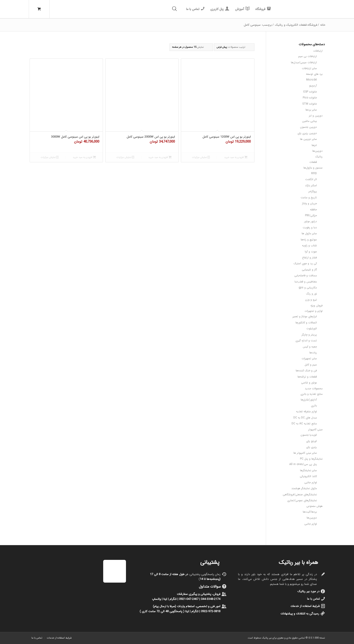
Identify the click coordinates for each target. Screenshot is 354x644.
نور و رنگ (312, 294)
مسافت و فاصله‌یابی (306, 275)
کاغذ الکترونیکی (308, 476)
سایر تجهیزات (309, 358)
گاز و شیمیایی (309, 270)
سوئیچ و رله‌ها (309, 240)
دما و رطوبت (310, 228)
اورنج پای (312, 441)
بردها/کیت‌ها (310, 512)
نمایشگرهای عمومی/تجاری (302, 500)
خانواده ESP (310, 92)
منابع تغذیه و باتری (312, 394)
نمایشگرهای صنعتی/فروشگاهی (300, 494)
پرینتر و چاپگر (309, 335)
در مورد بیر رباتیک (308, 591)
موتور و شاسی (309, 383)
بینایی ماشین (309, 121)
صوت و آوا (311, 252)
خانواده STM (310, 104)
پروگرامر (313, 191)
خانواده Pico (310, 98)
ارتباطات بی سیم (308, 56)
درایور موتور (310, 221)
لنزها (314, 145)
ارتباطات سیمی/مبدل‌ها (304, 62)
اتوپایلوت (312, 328)
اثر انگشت (311, 179)
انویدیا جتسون (309, 435)
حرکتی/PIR (311, 215)
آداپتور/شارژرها (309, 400)
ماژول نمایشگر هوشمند (304, 488)
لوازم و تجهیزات (314, 311)
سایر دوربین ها (308, 139)
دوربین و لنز (316, 116)
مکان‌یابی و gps (308, 288)
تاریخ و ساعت (309, 197)
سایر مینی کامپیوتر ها (305, 453)
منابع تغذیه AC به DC (304, 424)
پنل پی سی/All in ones (303, 464)
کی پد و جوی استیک (305, 263)
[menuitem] (263, 9)
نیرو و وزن (311, 300)
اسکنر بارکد (311, 185)
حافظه (313, 210)
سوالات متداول (210, 587)
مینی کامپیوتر (315, 429)
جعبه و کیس (310, 347)
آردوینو (313, 86)
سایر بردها (311, 110)
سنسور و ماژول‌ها (313, 168)
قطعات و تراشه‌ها (307, 377)
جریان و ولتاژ (309, 203)
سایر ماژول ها (309, 233)
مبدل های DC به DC (305, 418)
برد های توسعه (314, 74)
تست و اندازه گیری (306, 341)
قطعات (313, 162)
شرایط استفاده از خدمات (305, 606)
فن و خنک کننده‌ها (306, 371)
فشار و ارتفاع (309, 258)
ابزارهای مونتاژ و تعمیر (305, 316)
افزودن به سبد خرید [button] (236, 157)
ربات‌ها (313, 353)
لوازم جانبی (311, 482)
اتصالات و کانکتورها (306, 323)
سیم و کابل (311, 365)
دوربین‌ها (317, 151)
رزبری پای (312, 447)
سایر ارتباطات (309, 68)
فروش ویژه (317, 306)
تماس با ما (313, 599)
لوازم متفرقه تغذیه (307, 411)
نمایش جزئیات (201, 157)
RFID (314, 173)
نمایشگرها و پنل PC (311, 459)
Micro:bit (312, 80)
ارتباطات (318, 51)
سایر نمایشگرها (308, 470)
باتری (314, 406)
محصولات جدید (314, 389)
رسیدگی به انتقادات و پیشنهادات (300, 614)
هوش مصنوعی (314, 506)
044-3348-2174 (211, 599)
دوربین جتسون (308, 127)
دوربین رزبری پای (307, 133)
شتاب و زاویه (309, 245)
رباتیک (319, 157)
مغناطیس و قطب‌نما (306, 282)
